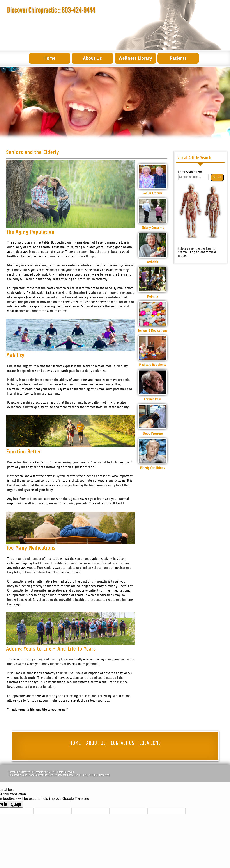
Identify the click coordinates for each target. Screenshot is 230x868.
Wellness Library (135, 58)
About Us (92, 58)
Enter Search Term (190, 172)
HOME (75, 743)
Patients (178, 58)
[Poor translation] (16, 804)
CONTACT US (122, 743)
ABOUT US (96, 743)
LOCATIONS (150, 743)
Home (50, 58)
